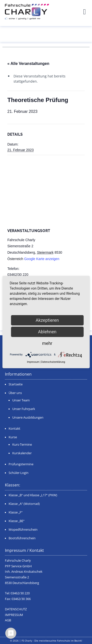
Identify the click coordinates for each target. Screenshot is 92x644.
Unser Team (21, 400)
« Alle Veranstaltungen (28, 64)
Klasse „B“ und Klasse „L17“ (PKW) (33, 495)
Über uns (15, 393)
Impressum (33, 362)
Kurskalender (22, 453)
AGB (8, 620)
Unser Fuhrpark (24, 409)
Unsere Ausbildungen (28, 417)
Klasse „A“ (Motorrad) (24, 504)
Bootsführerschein (22, 538)
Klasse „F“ (16, 512)
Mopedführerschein (23, 530)
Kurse (13, 437)
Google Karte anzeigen (42, 259)
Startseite (16, 384)
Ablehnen (47, 332)
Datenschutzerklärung (53, 362)
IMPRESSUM (14, 615)
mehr (47, 343)
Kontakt (14, 429)
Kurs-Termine (22, 445)
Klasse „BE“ (17, 521)
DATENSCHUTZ (16, 609)
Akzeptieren (47, 320)
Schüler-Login (19, 473)
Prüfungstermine (21, 464)
